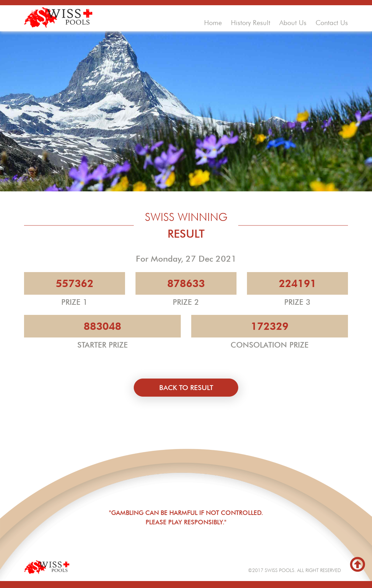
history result (251, 23)
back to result (186, 388)
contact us (332, 23)
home (213, 23)
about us (293, 23)
